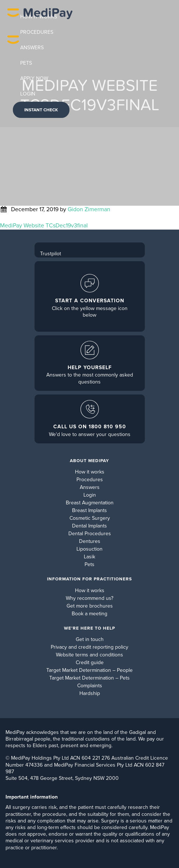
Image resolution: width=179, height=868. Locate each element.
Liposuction (89, 549)
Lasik (89, 557)
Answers (90, 487)
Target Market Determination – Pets (89, 678)
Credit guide (90, 662)
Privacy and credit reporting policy (89, 647)
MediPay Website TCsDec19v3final (44, 226)
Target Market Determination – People (89, 670)
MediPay (40, 64)
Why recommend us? (89, 598)
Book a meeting (89, 614)
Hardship (90, 693)
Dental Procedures (90, 534)
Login (90, 495)
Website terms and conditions (89, 655)
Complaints (90, 686)
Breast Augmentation (90, 503)
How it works (90, 472)
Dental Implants (89, 526)
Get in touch (90, 639)
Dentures (90, 541)
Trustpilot (51, 254)
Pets (89, 564)
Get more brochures (90, 606)
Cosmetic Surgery (90, 518)
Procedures (90, 480)
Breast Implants (89, 510)
